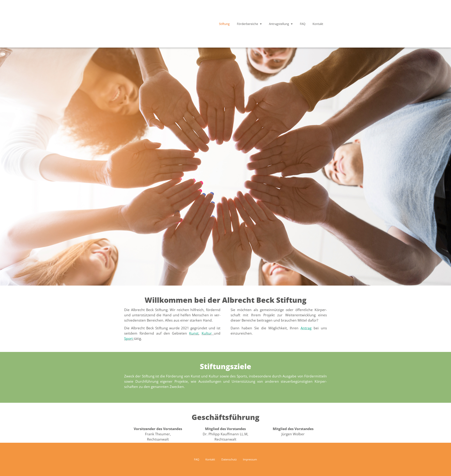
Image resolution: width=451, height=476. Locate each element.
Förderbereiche (249, 24)
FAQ (303, 24)
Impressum (253, 459)
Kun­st (194, 333)
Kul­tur (207, 333)
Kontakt (318, 24)
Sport (128, 338)
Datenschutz (229, 459)
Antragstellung (281, 24)
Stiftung (224, 24)
